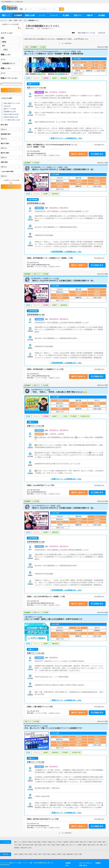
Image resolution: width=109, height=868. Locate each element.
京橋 (35, 842)
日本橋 (44, 842)
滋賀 (89, 845)
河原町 (58, 845)
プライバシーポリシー (86, 863)
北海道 (21, 854)
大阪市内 (66, 842)
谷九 (54, 842)
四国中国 (70, 854)
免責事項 (98, 863)
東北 (26, 854)
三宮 (39, 29)
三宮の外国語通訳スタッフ (39, 26)
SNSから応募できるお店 (11, 114)
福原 (20, 845)
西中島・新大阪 (27, 842)
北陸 (35, 854)
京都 (53, 845)
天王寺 (59, 842)
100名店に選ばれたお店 (11, 117)
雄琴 (93, 845)
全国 (16, 854)
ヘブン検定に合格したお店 (12, 120)
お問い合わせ (83, 865)
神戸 (85, 842)
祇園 (63, 845)
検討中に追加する (78, 154)
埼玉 (40, 854)
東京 (49, 854)
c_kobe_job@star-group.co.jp (40, 376)
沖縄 (80, 854)
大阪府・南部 (101, 842)
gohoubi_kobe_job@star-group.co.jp (42, 603)
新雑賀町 (17, 848)
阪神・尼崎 (34, 845)
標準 (73, 33)
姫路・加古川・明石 (44, 845)
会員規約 (68, 863)
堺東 (77, 842)
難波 (39, 842)
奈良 (30, 848)
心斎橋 (49, 842)
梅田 (15, 842)
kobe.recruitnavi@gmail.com (40, 826)
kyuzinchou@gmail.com (38, 153)
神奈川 (54, 854)
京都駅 (80, 845)
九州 (76, 854)
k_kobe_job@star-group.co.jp (40, 265)
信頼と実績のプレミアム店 (86, 33)
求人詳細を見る (97, 154)
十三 (20, 842)
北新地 (72, 842)
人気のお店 (101, 33)
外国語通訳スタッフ (48, 29)
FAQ (67, 865)
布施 (81, 842)
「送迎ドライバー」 (66, 138)
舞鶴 (85, 845)
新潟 (31, 854)
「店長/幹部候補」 (66, 252)
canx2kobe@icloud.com (38, 492)
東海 (59, 854)
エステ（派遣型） (71, 51)
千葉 (44, 854)
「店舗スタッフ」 (66, 479)
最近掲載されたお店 (10, 112)
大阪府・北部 (92, 842)
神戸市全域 (26, 845)
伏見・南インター (71, 845)
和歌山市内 (24, 848)
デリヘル (52, 278)
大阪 (64, 854)
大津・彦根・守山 (101, 845)
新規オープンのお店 (10, 109)
